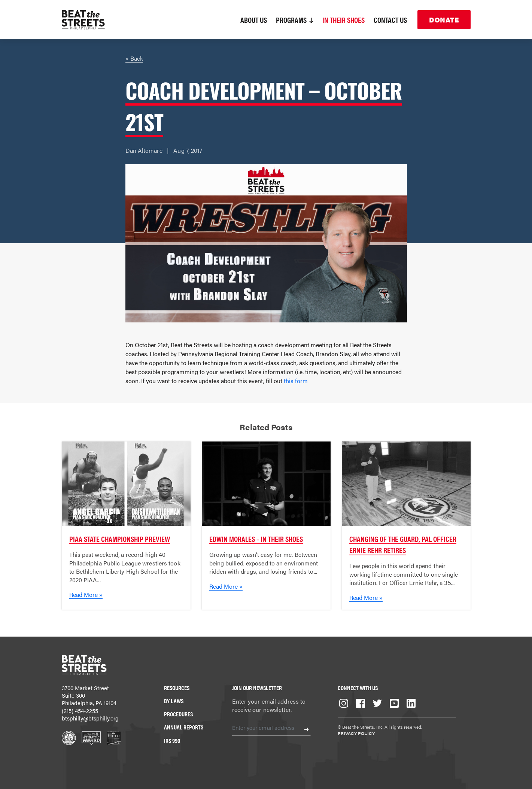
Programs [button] (295, 20)
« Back (134, 58)
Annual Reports (184, 727)
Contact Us (390, 20)
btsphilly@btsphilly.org (90, 718)
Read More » (86, 594)
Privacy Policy (356, 733)
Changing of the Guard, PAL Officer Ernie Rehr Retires (403, 544)
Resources (177, 688)
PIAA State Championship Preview (120, 539)
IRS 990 (172, 741)
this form (296, 381)
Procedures (178, 714)
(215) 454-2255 (80, 711)
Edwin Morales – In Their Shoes (256, 539)
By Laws (174, 701)
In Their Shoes (343, 20)
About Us (254, 20)
